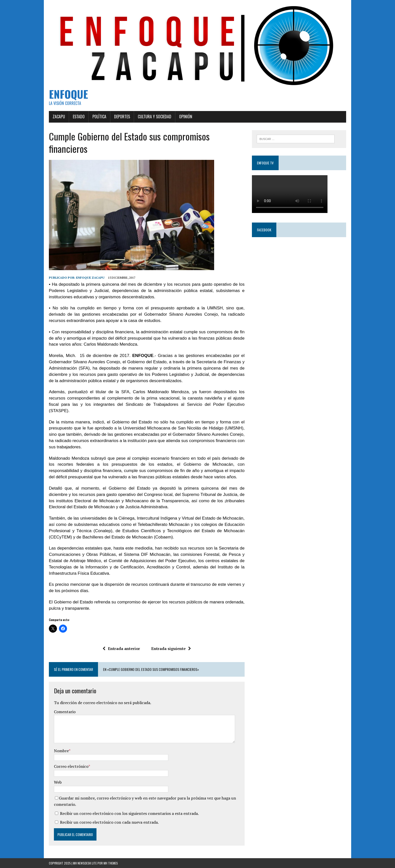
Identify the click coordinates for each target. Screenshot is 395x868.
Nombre (61, 751)
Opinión (186, 117)
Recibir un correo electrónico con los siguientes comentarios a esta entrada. (129, 813)
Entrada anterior (121, 648)
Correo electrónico (71, 766)
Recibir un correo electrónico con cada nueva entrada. (109, 822)
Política (99, 117)
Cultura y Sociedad (155, 117)
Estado (79, 117)
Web (58, 782)
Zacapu (59, 117)
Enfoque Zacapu (90, 278)
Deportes (122, 117)
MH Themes (111, 863)
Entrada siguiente (171, 648)
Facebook (264, 230)
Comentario (65, 712)
